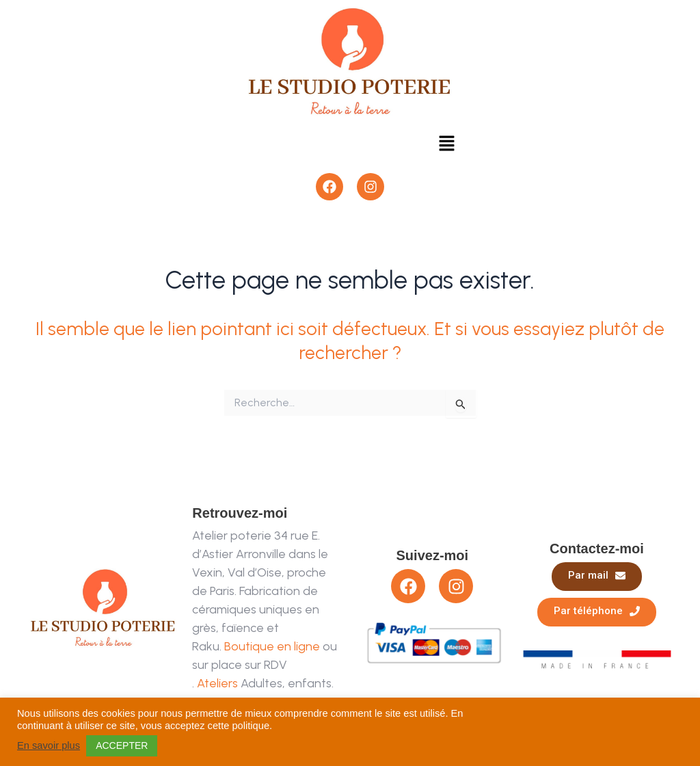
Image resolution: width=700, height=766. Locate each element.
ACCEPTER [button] (122, 745)
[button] (446, 144)
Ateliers (217, 683)
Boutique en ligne (272, 646)
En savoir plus (49, 745)
